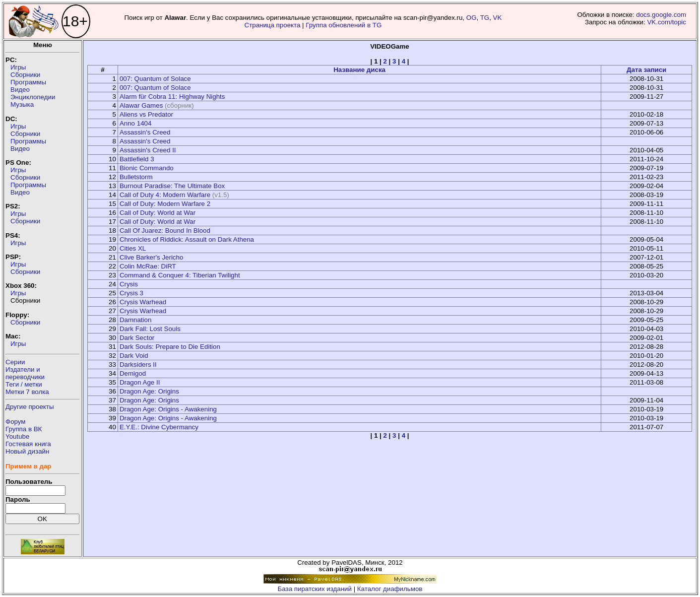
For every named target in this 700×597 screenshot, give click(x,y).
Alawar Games (141, 105)
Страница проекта (273, 25)
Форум (16, 422)
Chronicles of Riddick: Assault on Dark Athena (187, 239)
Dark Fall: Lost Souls (150, 329)
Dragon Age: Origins (149, 391)
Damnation (135, 320)
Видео (20, 90)
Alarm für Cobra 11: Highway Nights (172, 97)
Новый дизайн (27, 451)
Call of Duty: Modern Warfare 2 (165, 204)
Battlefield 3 (137, 159)
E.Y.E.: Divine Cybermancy (159, 427)
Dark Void (134, 356)
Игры (18, 67)
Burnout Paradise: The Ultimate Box (172, 186)
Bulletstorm (136, 177)
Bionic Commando (147, 168)
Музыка (22, 104)
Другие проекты (30, 407)
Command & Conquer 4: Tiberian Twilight (180, 275)
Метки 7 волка (27, 392)
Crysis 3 (131, 293)
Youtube (17, 436)
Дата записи (646, 70)
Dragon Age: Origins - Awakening (168, 409)
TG (485, 18)
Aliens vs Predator (146, 114)
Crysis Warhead (143, 302)
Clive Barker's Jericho (151, 257)
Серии (15, 362)
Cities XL (133, 248)
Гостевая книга (28, 444)
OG (472, 18)
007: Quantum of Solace (155, 79)
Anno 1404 (135, 123)
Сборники (25, 75)
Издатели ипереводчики (25, 373)
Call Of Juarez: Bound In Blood (165, 231)
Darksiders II (138, 365)
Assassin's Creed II (148, 150)
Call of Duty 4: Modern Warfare (165, 195)
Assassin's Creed (145, 132)
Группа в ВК (24, 429)
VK (498, 18)
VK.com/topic (667, 22)
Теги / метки (24, 384)
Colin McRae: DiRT (148, 266)
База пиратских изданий (315, 589)
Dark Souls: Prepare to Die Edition (170, 347)
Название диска (359, 70)
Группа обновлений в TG (344, 25)
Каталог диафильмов (390, 589)
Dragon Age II (140, 382)
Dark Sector (137, 338)
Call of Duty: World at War (158, 213)
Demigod (133, 373)
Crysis (129, 284)
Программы (28, 82)
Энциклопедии (33, 97)
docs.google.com (661, 15)
